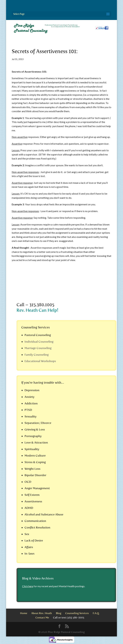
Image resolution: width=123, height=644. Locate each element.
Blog (59, 613)
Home (24, 613)
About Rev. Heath (42, 613)
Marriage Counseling (38, 348)
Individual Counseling (39, 342)
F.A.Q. (96, 613)
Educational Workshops (40, 361)
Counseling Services (77, 613)
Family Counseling (37, 355)
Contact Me (42, 618)
